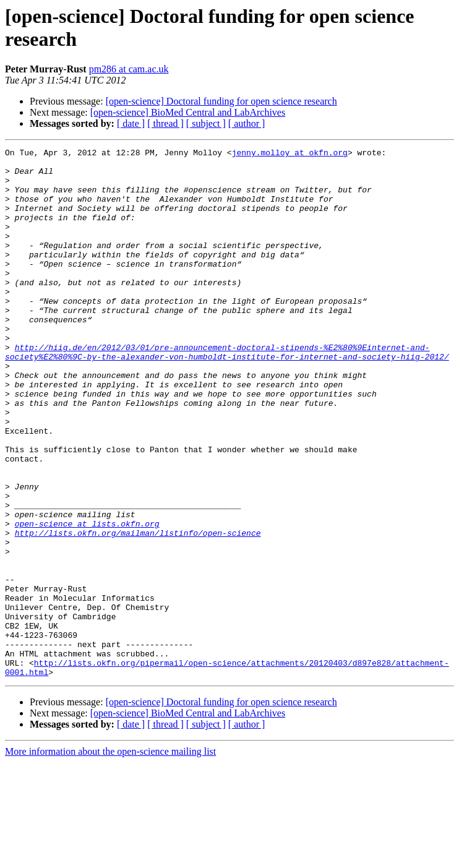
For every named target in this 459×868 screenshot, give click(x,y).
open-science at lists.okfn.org (87, 599)
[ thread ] (165, 123)
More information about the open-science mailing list (110, 857)
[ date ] (131, 123)
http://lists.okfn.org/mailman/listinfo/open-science (138, 611)
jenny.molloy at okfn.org (290, 154)
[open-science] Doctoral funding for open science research (221, 101)
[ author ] (247, 123)
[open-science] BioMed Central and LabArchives (188, 112)
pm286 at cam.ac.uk (129, 69)
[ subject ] (206, 123)
